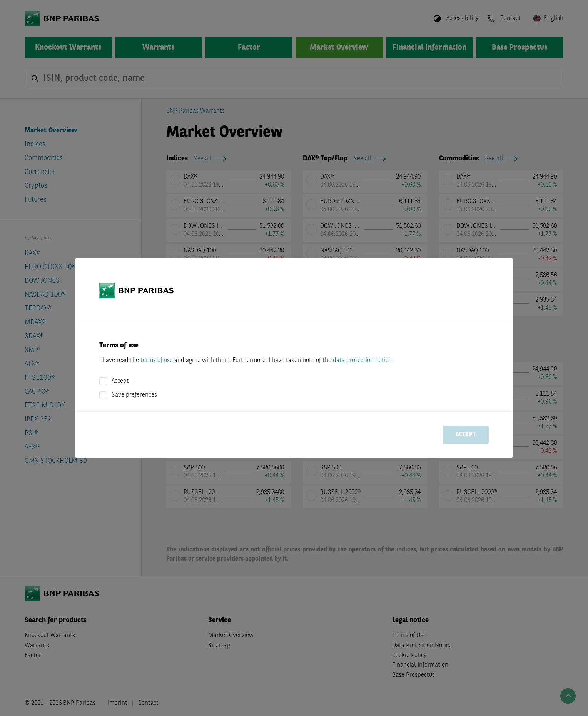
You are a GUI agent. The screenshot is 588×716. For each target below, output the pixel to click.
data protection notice (362, 361)
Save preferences (134, 395)
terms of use (157, 361)
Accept (120, 381)
